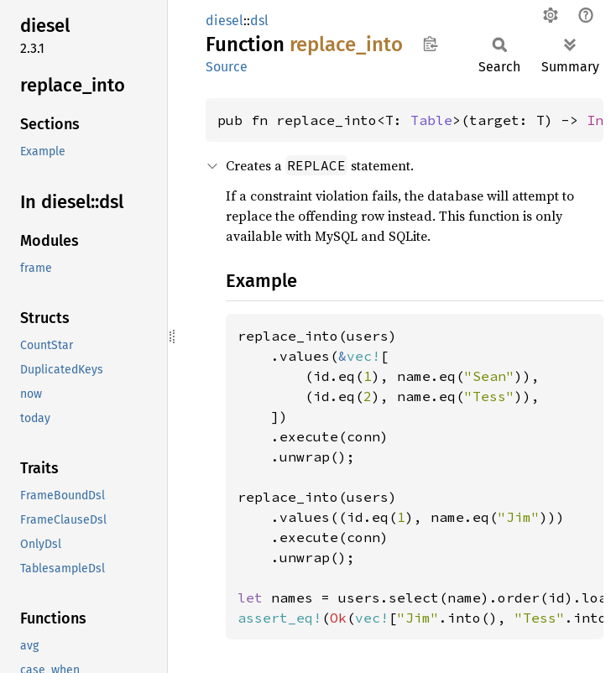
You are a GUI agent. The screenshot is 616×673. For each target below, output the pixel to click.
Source (227, 67)
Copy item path (430, 44)
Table (431, 120)
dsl (259, 21)
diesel (224, 21)
